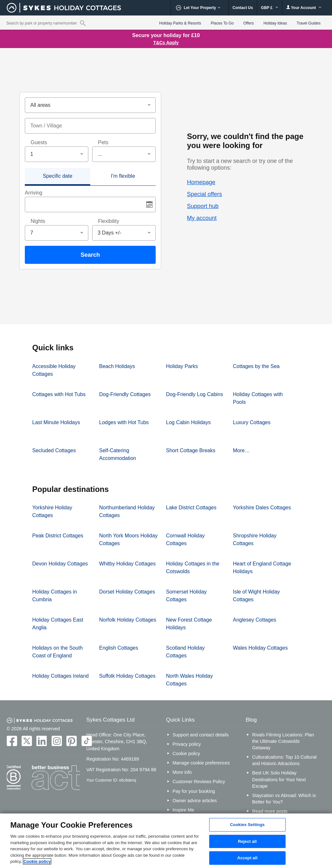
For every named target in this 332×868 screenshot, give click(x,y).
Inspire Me (183, 810)
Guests (39, 142)
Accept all (247, 858)
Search (90, 255)
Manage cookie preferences (201, 763)
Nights (38, 221)
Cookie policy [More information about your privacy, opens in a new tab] (37, 861)
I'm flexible (123, 176)
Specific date (58, 176)
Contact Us (243, 8)
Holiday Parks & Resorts (180, 23)
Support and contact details (200, 735)
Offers (249, 23)
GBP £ (270, 8)
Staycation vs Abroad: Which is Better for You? (284, 799)
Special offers (205, 194)
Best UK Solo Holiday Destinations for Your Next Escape (279, 779)
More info (182, 772)
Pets (103, 142)
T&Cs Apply (166, 43)
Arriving (34, 193)
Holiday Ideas (275, 23)
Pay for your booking (194, 791)
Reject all (247, 841)
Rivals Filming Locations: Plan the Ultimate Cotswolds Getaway (283, 741)
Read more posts (270, 811)
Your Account (304, 8)
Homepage (201, 182)
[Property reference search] (83, 23)
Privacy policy (187, 744)
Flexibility (109, 221)
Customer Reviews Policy (199, 782)
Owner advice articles (195, 801)
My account (202, 218)
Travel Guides (308, 23)
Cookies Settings (248, 825)
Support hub (203, 206)
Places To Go (222, 23)
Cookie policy (186, 753)
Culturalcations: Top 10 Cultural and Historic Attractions (284, 760)
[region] (166, 841)
